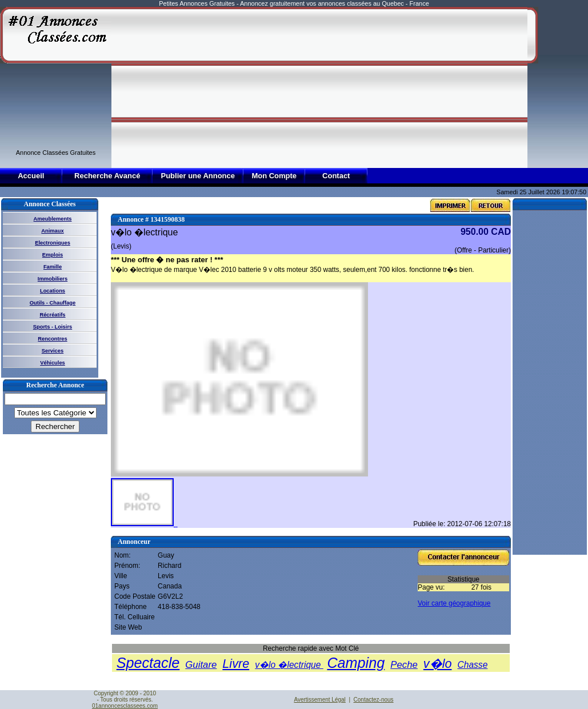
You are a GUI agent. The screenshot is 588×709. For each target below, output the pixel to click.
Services (53, 351)
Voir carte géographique (454, 603)
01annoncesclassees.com (125, 706)
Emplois (53, 255)
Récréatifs (52, 315)
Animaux (52, 231)
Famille (53, 267)
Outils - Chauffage (53, 303)
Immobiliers (53, 279)
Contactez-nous (374, 700)
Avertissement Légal (319, 700)
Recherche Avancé (107, 176)
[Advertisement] (269, 87)
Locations (53, 291)
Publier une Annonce (198, 176)
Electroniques (53, 243)
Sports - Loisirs (53, 327)
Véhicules (53, 363)
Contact (336, 176)
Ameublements (53, 219)
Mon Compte (274, 176)
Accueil (31, 176)
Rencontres (52, 339)
